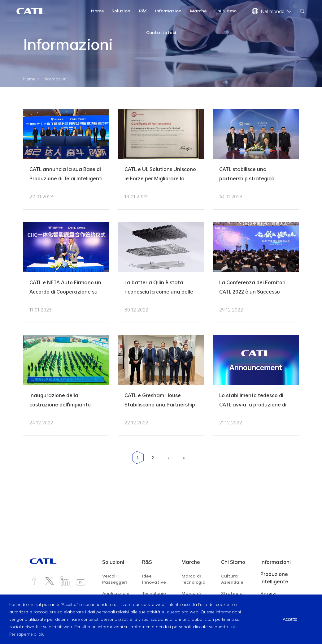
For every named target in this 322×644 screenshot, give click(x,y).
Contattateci (161, 32)
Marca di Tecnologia (194, 579)
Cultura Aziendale (232, 579)
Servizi (268, 594)
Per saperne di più (27, 634)
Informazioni (169, 11)
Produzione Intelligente (274, 578)
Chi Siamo (225, 11)
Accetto (290, 619)
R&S (143, 11)
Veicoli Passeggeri (115, 579)
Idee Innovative (154, 579)
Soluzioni (122, 11)
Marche (198, 11)
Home (98, 11)
